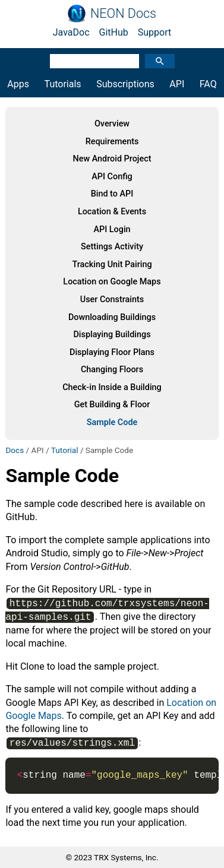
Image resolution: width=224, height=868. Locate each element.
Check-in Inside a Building (112, 387)
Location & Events (112, 212)
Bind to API (112, 194)
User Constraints (112, 300)
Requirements (112, 142)
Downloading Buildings (112, 317)
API (177, 84)
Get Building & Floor (112, 405)
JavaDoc (71, 32)
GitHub (114, 32)
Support (154, 32)
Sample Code (112, 422)
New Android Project (112, 159)
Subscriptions (125, 84)
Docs (15, 450)
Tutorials (63, 84)
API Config (112, 177)
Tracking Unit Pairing (112, 264)
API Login (112, 229)
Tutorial (65, 450)
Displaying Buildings (112, 335)
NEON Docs (123, 14)
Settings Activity (112, 247)
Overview (112, 124)
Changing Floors (112, 370)
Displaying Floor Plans (112, 352)
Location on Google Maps (112, 282)
